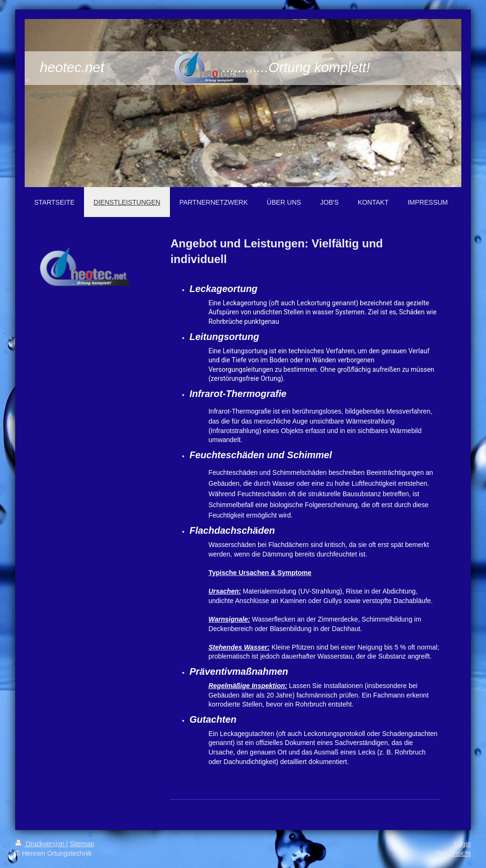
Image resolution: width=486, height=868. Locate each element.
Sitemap (82, 844)
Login (463, 844)
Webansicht (453, 853)
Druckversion (41, 844)
